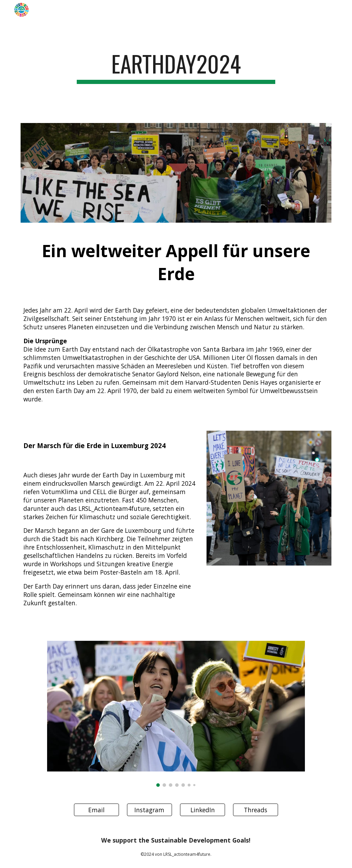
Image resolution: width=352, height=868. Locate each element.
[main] (176, 67)
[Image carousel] (176, 714)
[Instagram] (149, 810)
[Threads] (256, 810)
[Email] (96, 810)
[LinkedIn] (203, 810)
